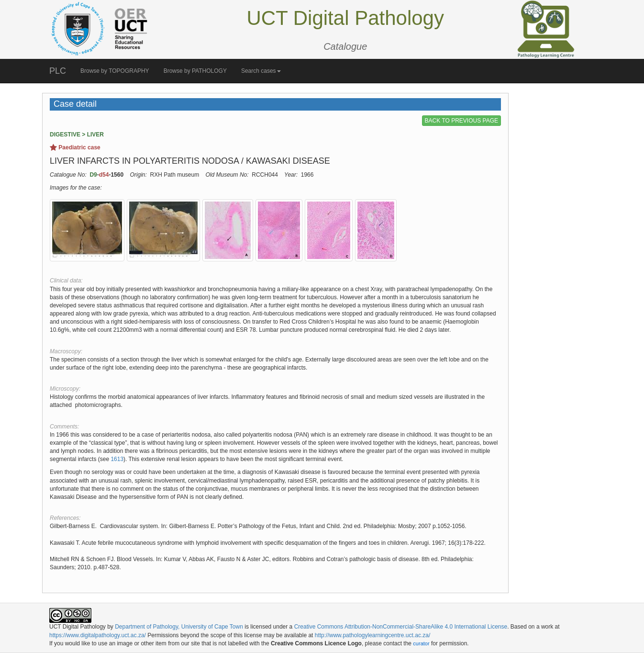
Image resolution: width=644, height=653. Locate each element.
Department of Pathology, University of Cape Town (179, 627)
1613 (117, 459)
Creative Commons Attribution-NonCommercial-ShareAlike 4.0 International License (401, 627)
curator (421, 643)
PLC (58, 71)
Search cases (261, 71)
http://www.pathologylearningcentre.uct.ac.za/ (372, 635)
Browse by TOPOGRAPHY (115, 71)
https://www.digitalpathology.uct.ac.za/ (98, 635)
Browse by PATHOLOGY (195, 71)
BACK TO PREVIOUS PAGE (461, 121)
